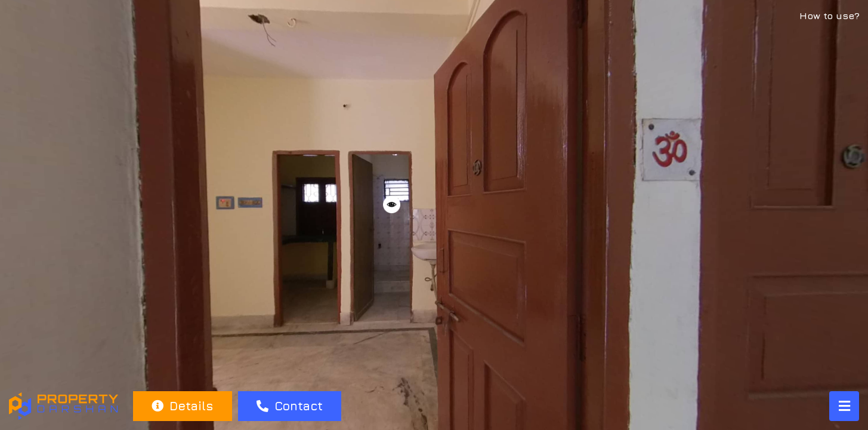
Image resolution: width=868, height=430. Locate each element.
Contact (290, 406)
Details (182, 406)
